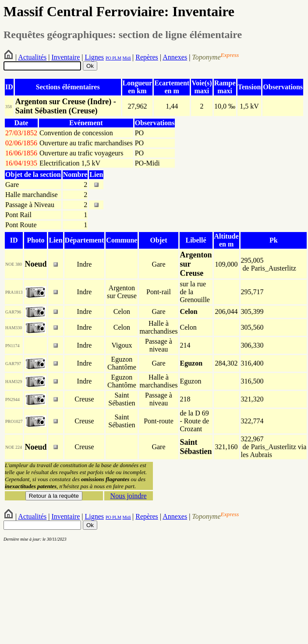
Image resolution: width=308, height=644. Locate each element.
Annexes (175, 57)
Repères (147, 57)
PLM (116, 58)
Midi (126, 58)
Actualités (32, 57)
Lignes (94, 57)
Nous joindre (129, 496)
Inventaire (65, 57)
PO (108, 58)
